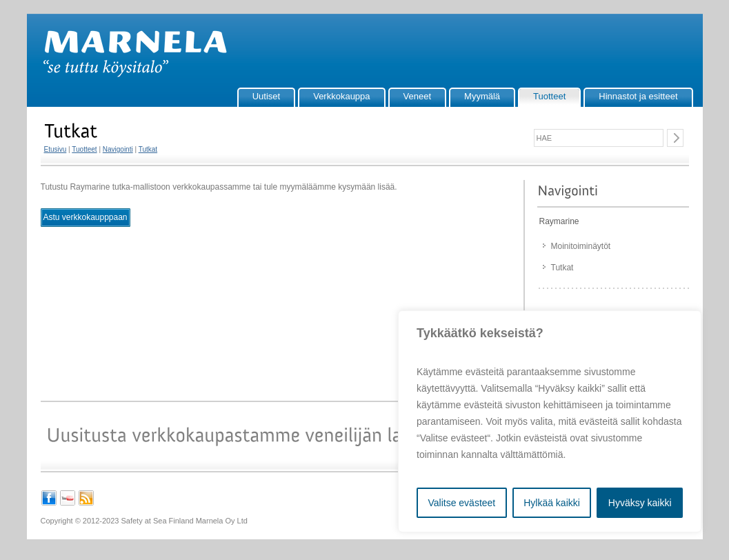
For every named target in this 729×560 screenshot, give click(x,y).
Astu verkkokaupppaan (85, 217)
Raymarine (559, 221)
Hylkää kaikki (552, 503)
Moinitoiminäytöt (581, 246)
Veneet (418, 96)
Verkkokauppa (341, 96)
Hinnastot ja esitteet (638, 96)
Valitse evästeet (461, 503)
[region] (550, 421)
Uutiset (266, 96)
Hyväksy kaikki (640, 503)
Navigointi (118, 149)
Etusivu (56, 149)
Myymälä (482, 96)
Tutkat (148, 149)
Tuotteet (549, 96)
